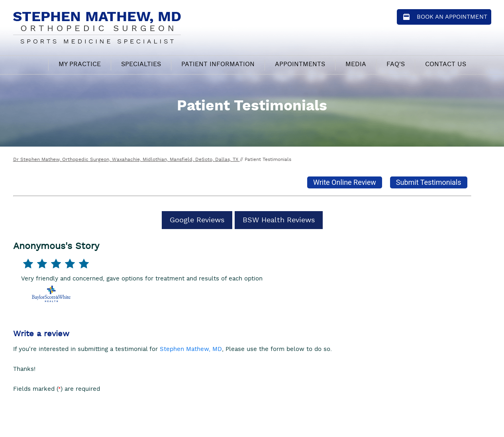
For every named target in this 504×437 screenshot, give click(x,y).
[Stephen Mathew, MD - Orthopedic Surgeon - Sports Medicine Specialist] (97, 26)
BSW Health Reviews (279, 220)
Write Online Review (345, 182)
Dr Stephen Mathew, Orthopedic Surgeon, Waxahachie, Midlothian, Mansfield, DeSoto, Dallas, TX (126, 160)
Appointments (300, 64)
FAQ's (396, 64)
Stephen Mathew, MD (191, 349)
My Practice (80, 64)
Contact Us (446, 64)
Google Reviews (197, 220)
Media (356, 64)
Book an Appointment (452, 17)
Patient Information (218, 64)
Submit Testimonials (429, 182)
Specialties (141, 64)
